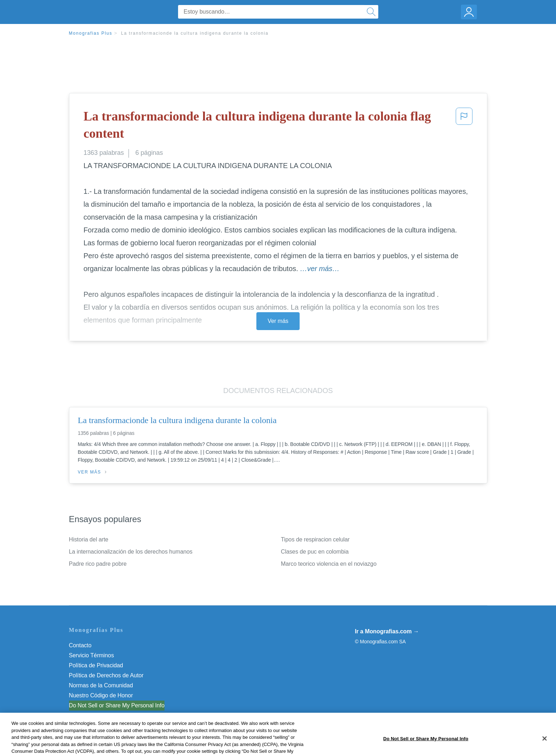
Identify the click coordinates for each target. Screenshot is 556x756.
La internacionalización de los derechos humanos (131, 552)
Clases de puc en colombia (315, 552)
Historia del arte (89, 539)
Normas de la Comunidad (101, 685)
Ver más (278, 321)
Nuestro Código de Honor (101, 695)
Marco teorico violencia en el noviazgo (329, 564)
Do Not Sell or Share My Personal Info (117, 705)
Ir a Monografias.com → (387, 631)
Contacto (80, 645)
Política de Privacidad (96, 665)
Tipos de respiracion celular (315, 539)
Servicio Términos (92, 655)
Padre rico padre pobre (98, 564)
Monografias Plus (91, 33)
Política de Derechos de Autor (106, 675)
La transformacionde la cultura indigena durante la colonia (195, 33)
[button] (464, 126)
